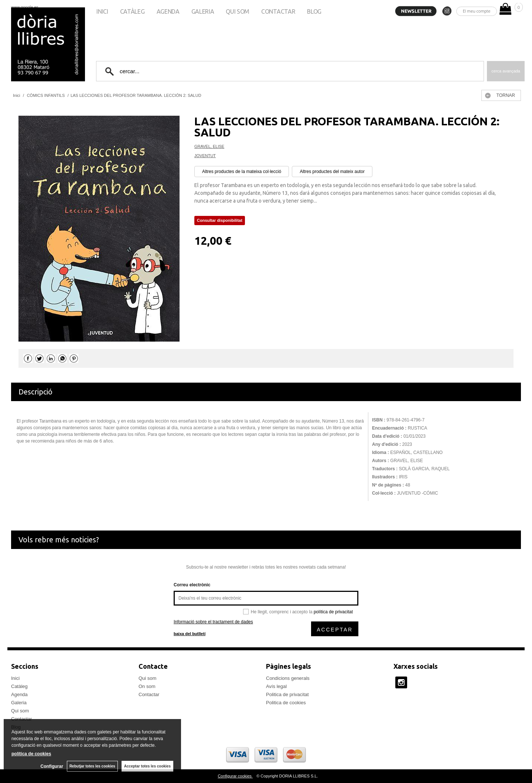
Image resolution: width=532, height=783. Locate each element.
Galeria (203, 11)
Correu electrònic (192, 585)
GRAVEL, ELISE (209, 146)
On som (147, 686)
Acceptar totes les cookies (147, 766)
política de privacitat (333, 612)
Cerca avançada (506, 71)
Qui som (238, 11)
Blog (314, 11)
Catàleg (132, 11)
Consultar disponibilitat (220, 220)
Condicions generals (288, 678)
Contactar (278, 11)
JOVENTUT (205, 156)
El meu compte (477, 11)
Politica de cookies (286, 703)
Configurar (52, 766)
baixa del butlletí (190, 634)
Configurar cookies (235, 776)
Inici (102, 11)
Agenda (168, 11)
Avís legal (276, 686)
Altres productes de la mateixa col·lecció (242, 172)
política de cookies (31, 754)
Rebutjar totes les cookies (92, 766)
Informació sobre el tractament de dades (213, 622)
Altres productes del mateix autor (332, 172)
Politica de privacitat (287, 694)
